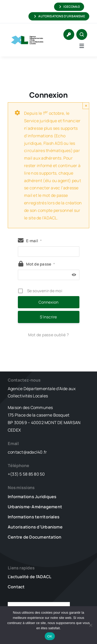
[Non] (91, 625)
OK (50, 636)
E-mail (34, 241)
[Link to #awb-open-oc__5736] (82, 46)
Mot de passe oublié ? (48, 335)
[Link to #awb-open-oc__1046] (82, 34)
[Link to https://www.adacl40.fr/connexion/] (69, 34)
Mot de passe (41, 264)
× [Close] (86, 106)
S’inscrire (48, 317)
